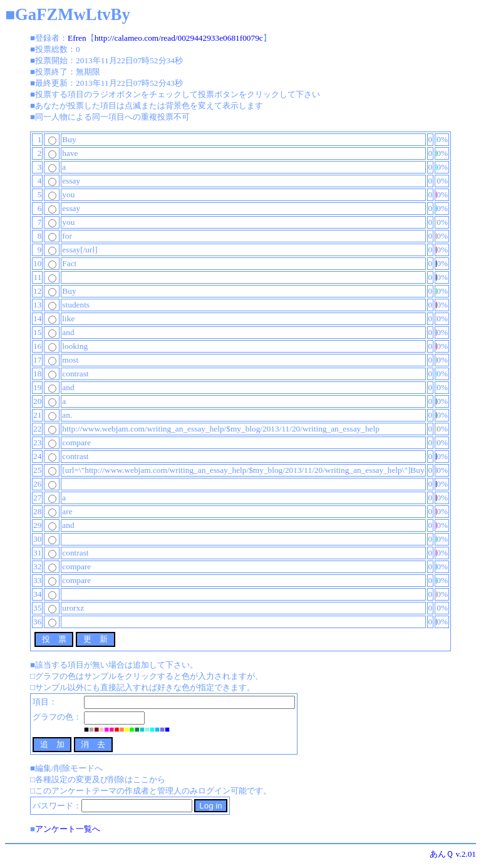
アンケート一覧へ (68, 829)
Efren (77, 38)
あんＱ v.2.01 (453, 854)
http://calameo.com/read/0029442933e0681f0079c (179, 38)
